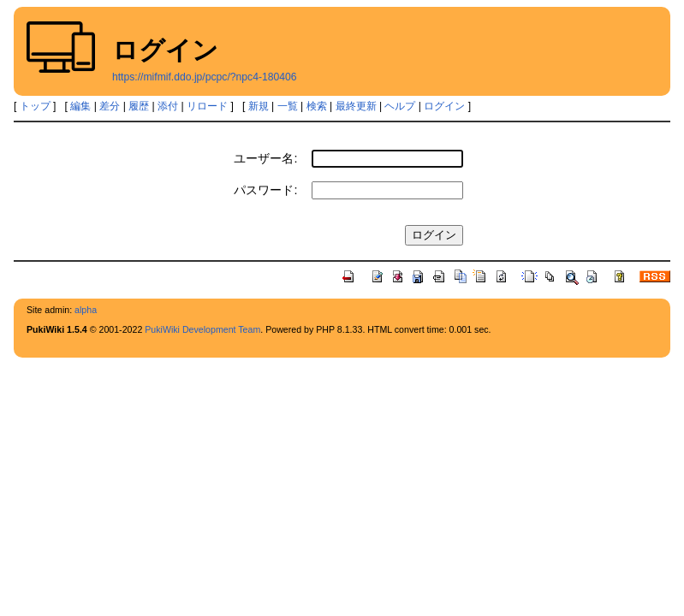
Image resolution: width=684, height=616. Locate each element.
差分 (110, 106)
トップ (35, 106)
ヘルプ (400, 106)
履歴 (139, 106)
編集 (80, 106)
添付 (168, 106)
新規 (259, 106)
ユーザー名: (265, 158)
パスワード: (265, 190)
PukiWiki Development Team (202, 329)
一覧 (288, 106)
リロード (207, 106)
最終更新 (356, 106)
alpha (86, 310)
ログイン (444, 106)
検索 (317, 106)
